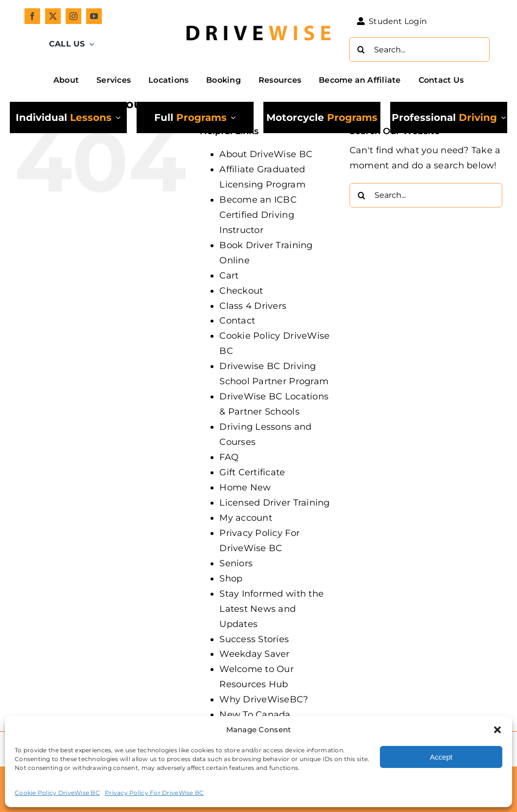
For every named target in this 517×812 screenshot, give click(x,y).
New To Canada (255, 715)
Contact (237, 321)
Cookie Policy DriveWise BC (57, 793)
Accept (441, 757)
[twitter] (53, 16)
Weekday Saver (255, 654)
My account (246, 518)
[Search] (361, 49)
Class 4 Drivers (253, 306)
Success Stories (254, 639)
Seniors (236, 563)
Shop (231, 579)
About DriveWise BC (266, 154)
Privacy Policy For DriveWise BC (154, 793)
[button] (497, 730)
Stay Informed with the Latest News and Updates (271, 609)
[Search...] (419, 49)
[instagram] (73, 16)
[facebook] (32, 16)
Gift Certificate (252, 472)
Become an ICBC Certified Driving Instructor (258, 215)
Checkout (241, 291)
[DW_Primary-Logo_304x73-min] (258, 21)
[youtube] (94, 16)
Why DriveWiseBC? (264, 699)
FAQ (229, 457)
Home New (245, 487)
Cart (229, 276)
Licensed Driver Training (274, 503)
